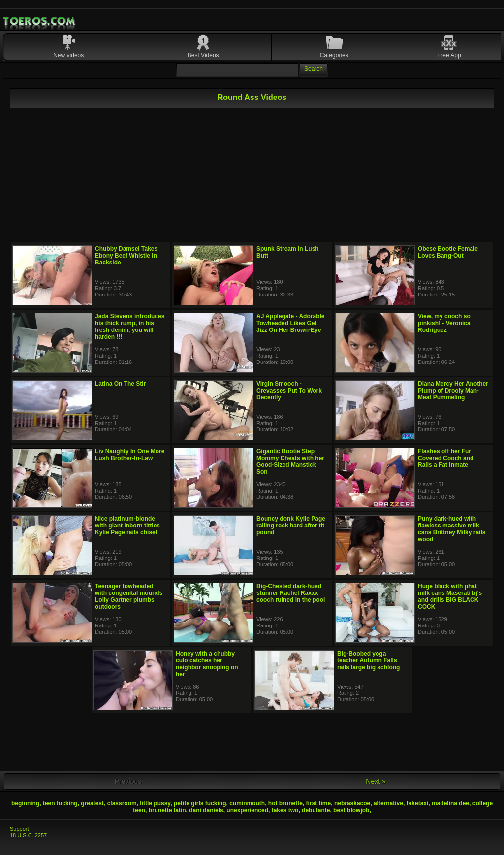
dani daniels (206, 810)
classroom (122, 803)
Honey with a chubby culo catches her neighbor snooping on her (207, 664)
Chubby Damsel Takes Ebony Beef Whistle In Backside (126, 256)
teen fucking (60, 803)
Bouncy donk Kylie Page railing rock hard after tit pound (291, 526)
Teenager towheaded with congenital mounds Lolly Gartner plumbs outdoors (129, 596)
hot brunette (285, 803)
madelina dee (450, 803)
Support (19, 829)
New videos (68, 55)
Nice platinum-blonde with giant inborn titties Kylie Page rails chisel (127, 526)
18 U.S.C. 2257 (28, 835)
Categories (334, 55)
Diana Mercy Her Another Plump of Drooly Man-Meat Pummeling (453, 391)
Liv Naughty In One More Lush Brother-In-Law (130, 455)
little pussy (155, 803)
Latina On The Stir (120, 384)
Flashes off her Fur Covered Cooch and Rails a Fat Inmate (446, 458)
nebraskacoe (352, 803)
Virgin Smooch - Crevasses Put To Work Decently (289, 391)
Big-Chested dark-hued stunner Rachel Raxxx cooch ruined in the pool (291, 593)
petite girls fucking (200, 803)
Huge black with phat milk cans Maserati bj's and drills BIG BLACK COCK (450, 596)
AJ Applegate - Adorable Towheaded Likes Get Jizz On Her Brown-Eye (290, 323)
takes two (285, 810)
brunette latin (167, 810)
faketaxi (418, 803)
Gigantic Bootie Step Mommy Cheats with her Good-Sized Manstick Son (290, 461)
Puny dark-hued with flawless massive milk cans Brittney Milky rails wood (452, 529)
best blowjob (351, 810)
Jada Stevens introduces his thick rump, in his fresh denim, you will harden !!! (130, 327)
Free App (449, 55)
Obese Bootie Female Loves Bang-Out (448, 252)
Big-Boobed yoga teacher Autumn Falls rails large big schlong (368, 660)
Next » (376, 781)
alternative (388, 803)
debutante (316, 810)
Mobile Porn (40, 21)
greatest (92, 803)
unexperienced (247, 810)
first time (319, 803)
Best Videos (203, 55)
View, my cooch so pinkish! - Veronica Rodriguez (444, 323)
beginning (25, 803)
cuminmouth (247, 803)
